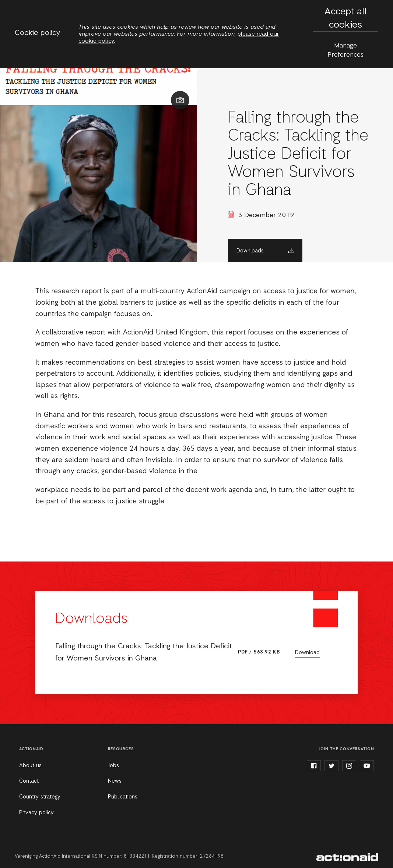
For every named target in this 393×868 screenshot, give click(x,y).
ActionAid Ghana (347, 857)
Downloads (250, 251)
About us (30, 766)
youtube (367, 766)
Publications (123, 797)
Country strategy (40, 797)
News (115, 781)
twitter (331, 766)
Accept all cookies (345, 19)
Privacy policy (36, 813)
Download (307, 653)
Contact (29, 781)
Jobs (113, 766)
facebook (314, 766)
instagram (349, 766)
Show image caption (180, 100)
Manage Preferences (345, 50)
